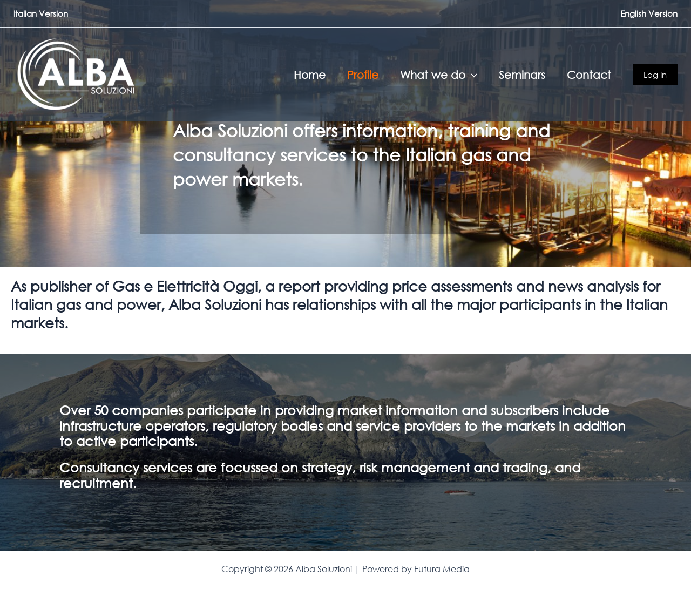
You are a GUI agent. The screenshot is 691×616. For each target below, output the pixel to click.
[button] (471, 75)
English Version (649, 13)
